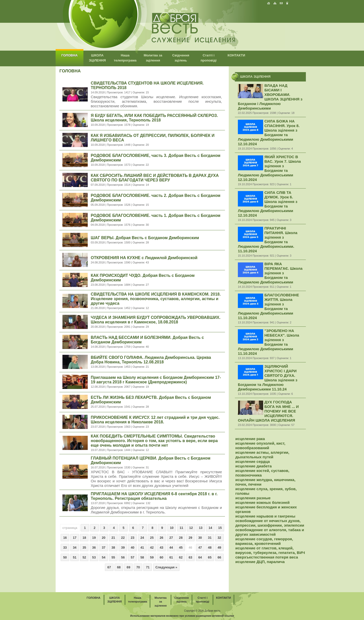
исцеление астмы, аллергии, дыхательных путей (262, 455)
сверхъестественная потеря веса (267, 557)
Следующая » (166, 567)
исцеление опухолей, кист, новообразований (260, 446)
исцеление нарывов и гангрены (265, 516)
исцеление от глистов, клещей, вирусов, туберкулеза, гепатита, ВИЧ (270, 550)
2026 (201, 611)
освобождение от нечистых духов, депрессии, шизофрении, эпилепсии (270, 523)
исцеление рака (250, 439)
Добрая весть (212, 611)
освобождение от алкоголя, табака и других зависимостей (270, 532)
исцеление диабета (254, 466)
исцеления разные (253, 498)
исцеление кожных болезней (263, 502)
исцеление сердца (253, 461)
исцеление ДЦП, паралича (260, 562)
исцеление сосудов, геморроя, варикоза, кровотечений (264, 541)
